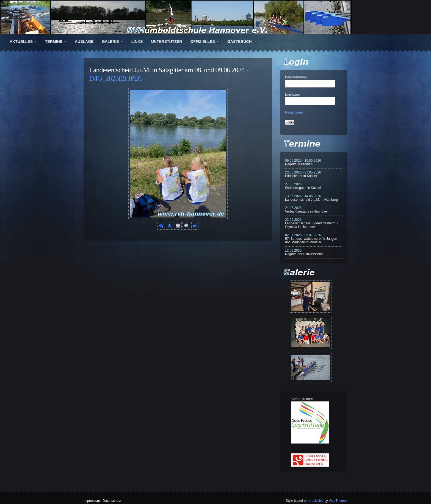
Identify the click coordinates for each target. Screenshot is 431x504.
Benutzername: (296, 77)
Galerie (110, 42)
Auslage (84, 42)
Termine (54, 42)
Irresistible (316, 501)
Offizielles (202, 42)
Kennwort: (292, 95)
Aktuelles (21, 42)
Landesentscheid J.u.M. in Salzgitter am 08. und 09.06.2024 (167, 70)
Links (137, 42)
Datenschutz (112, 501)
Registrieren (294, 112)
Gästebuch (240, 42)
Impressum (92, 501)
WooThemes (338, 501)
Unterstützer (167, 42)
